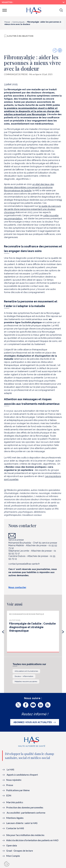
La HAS (10, 769)
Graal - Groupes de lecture (20, 851)
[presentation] (3, 631)
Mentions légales (15, 818)
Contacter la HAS (15, 828)
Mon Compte (13, 856)
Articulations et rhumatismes (26, 671)
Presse (10, 785)
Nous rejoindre (14, 780)
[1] (61, 200)
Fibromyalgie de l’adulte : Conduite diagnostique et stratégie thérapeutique (32, 627)
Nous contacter (17, 587)
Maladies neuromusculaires (26, 681)
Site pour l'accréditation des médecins (25, 835)
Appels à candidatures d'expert (22, 775)
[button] (61, 10)
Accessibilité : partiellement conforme (26, 813)
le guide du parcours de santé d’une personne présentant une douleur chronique (32, 209)
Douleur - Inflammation (24, 676)
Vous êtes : (7, 2)
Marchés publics (15, 802)
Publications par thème (18, 790)
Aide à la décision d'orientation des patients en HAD (32, 840)
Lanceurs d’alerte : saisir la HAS (22, 823)
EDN (9, 795)
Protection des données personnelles (25, 807)
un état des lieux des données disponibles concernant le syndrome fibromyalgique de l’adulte (29, 187)
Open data (12, 845)
